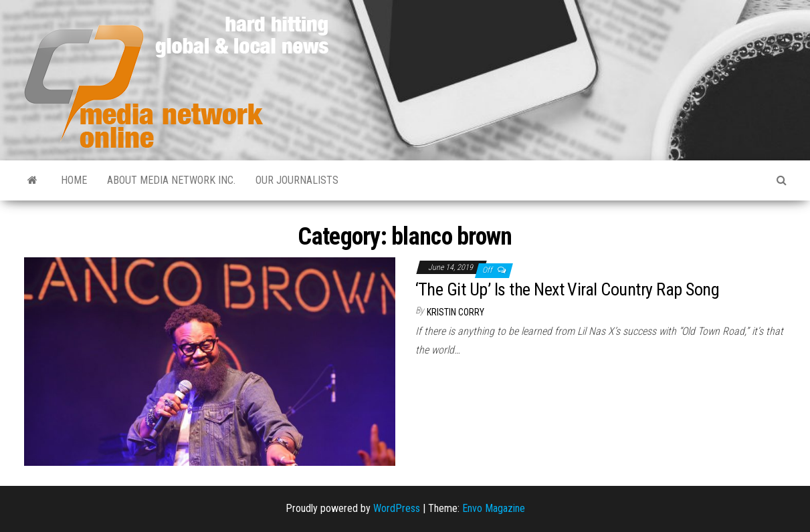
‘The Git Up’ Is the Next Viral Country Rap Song (568, 289)
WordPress (397, 508)
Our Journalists (297, 180)
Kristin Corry (455, 312)
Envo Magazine (494, 508)
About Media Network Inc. (171, 180)
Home (74, 180)
